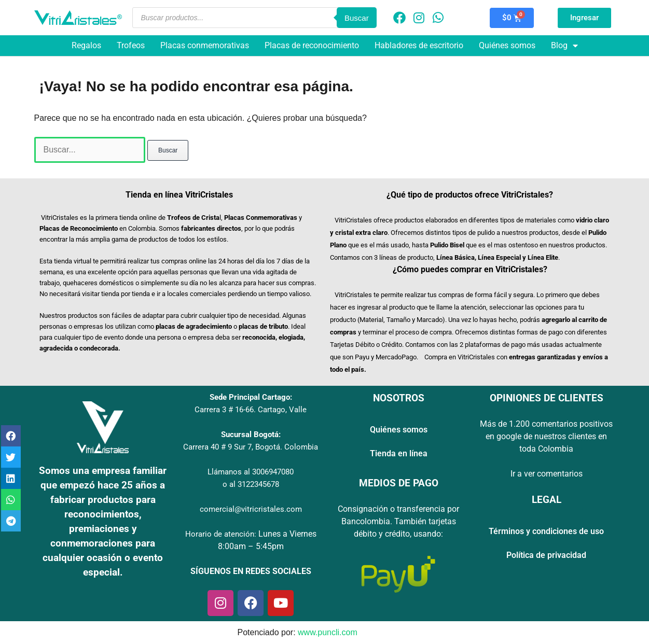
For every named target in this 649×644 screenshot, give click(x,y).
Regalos (86, 45)
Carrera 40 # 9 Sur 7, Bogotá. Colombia (251, 447)
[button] (11, 436)
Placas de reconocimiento (312, 45)
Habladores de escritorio (419, 45)
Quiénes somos (507, 45)
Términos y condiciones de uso (546, 531)
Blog (564, 46)
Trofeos (131, 45)
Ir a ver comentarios (547, 474)
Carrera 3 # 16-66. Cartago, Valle (251, 410)
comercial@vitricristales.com (251, 509)
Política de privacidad (546, 555)
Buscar (357, 18)
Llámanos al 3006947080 (251, 472)
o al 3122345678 (251, 484)
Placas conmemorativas (205, 45)
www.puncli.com (328, 632)
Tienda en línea (399, 453)
